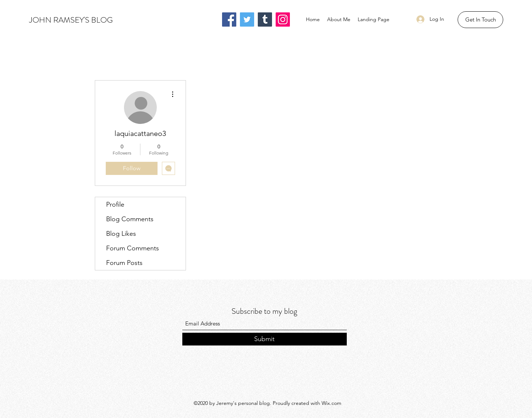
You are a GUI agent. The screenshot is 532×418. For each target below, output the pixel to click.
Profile (115, 204)
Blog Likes (121, 234)
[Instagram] (283, 19)
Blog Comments (130, 219)
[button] (480, 20)
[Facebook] (229, 19)
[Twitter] (247, 19)
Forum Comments (133, 248)
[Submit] (265, 339)
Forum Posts (124, 263)
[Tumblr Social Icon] (265, 19)
